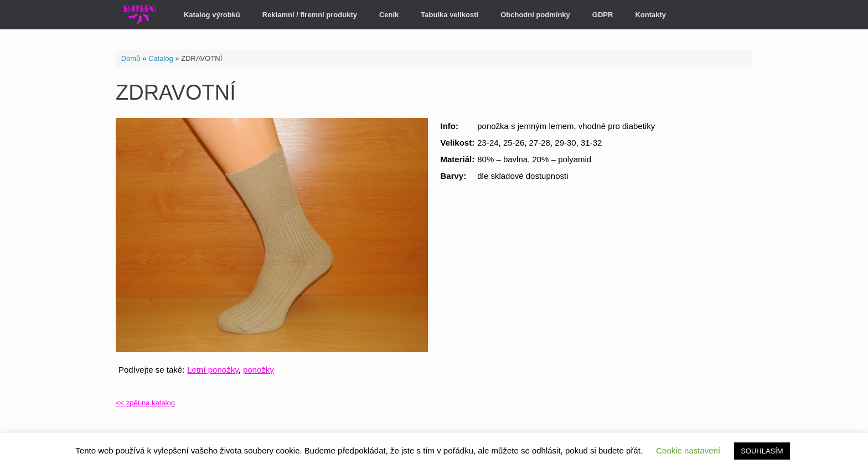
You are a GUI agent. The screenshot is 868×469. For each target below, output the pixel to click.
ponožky (259, 370)
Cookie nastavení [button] (688, 450)
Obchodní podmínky (535, 15)
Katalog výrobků (212, 15)
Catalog (161, 58)
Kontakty (650, 15)
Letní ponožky (213, 370)
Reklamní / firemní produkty (310, 15)
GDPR (603, 15)
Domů (131, 58)
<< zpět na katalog (145, 403)
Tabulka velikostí (449, 15)
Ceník (389, 15)
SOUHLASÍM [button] (762, 451)
